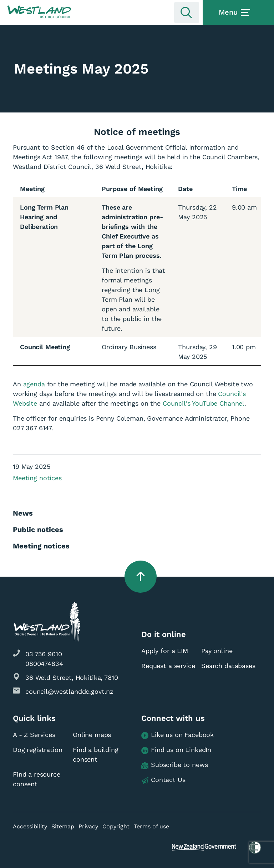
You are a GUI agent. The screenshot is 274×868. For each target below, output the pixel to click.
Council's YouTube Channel (204, 403)
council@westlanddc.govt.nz (69, 691)
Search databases (228, 666)
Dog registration (38, 750)
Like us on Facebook (177, 735)
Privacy (88, 826)
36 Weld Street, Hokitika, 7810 (72, 678)
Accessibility (30, 826)
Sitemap (63, 826)
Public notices (38, 530)
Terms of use (151, 826)
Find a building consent (96, 754)
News (23, 513)
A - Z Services (34, 735)
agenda (34, 384)
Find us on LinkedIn (176, 750)
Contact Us (163, 780)
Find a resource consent (37, 779)
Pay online (217, 651)
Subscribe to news (174, 765)
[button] (39, 12)
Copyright (116, 826)
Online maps (92, 735)
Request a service (168, 666)
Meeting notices (37, 478)
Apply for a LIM (165, 651)
